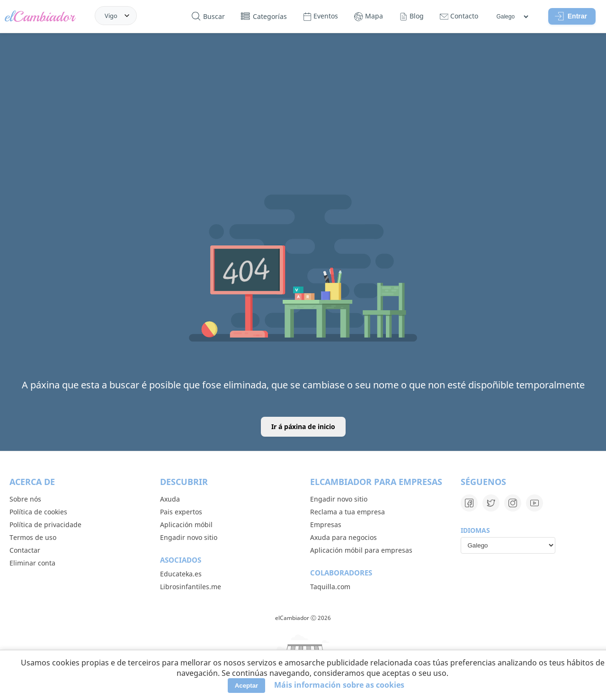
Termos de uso (33, 537)
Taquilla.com (330, 587)
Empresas (326, 525)
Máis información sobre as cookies (339, 685)
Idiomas (475, 530)
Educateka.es (181, 574)
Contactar (25, 550)
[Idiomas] (512, 17)
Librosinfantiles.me (191, 587)
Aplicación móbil (186, 525)
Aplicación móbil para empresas (361, 550)
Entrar (571, 16)
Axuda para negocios (343, 537)
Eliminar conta (32, 563)
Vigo (111, 16)
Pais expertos (181, 512)
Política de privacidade (45, 525)
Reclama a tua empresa (348, 512)
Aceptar (247, 686)
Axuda (170, 499)
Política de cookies (38, 512)
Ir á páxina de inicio (303, 426)
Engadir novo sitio (189, 537)
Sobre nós (25, 499)
